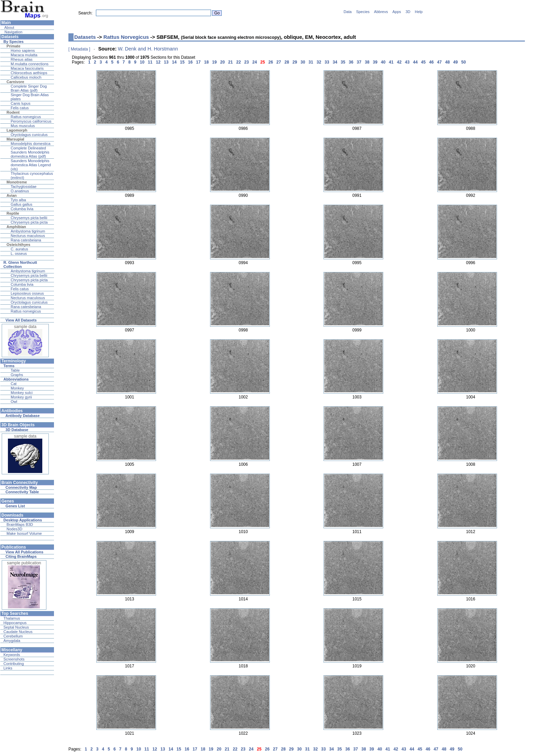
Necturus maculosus (28, 236)
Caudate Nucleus (18, 632)
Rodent (13, 112)
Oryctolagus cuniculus (29, 135)
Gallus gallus (21, 204)
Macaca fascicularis (27, 68)
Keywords (12, 655)
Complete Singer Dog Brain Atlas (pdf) (29, 88)
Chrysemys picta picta (29, 222)
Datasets (85, 37)
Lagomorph (17, 130)
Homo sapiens (23, 50)
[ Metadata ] (79, 49)
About (9, 27)
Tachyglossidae (24, 187)
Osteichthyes (18, 245)
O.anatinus (20, 191)
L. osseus (19, 253)
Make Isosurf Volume (24, 533)
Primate (13, 46)
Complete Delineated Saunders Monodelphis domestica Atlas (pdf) (30, 152)
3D (408, 12)
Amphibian (16, 227)
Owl (14, 402)
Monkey (17, 388)
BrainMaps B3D (20, 524)
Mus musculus (23, 126)
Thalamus (12, 618)
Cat (14, 384)
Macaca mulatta (24, 55)
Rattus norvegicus (26, 117)
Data (348, 12)
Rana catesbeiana (26, 240)
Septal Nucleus (16, 627)
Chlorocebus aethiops (29, 73)
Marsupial (15, 139)
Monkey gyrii (21, 397)
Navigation (13, 32)
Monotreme (17, 182)
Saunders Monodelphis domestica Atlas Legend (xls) (31, 165)
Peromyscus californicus (31, 121)
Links (8, 668)
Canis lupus (20, 103)
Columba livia (22, 209)
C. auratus (19, 249)
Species (363, 12)
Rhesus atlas (22, 59)
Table (15, 370)
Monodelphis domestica (31, 144)
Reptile (13, 213)
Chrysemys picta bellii (29, 218)
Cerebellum (13, 636)
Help (419, 12)
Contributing (14, 664)
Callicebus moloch (26, 77)
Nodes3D (14, 529)
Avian (12, 195)
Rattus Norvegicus (126, 37)
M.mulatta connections (30, 64)
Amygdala (12, 641)
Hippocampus (15, 623)
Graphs (17, 375)
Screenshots (14, 659)
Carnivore (15, 82)
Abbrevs (381, 12)
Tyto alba (18, 200)
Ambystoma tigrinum (28, 231)
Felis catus (20, 108)
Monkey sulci (22, 393)
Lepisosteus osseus (27, 293)
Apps (397, 12)
